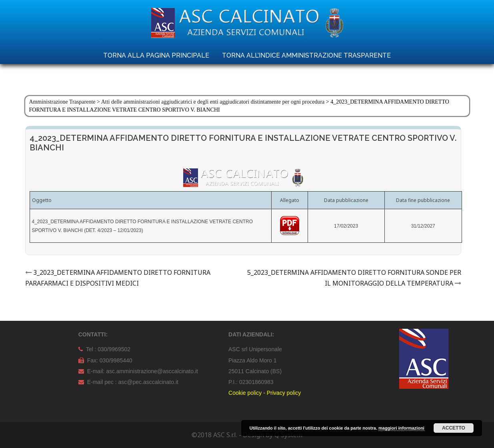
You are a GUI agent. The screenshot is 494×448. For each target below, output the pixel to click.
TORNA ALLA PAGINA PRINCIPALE (156, 55)
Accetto (454, 428)
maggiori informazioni (401, 428)
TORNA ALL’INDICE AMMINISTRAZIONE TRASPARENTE (306, 55)
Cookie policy (245, 393)
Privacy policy (284, 393)
